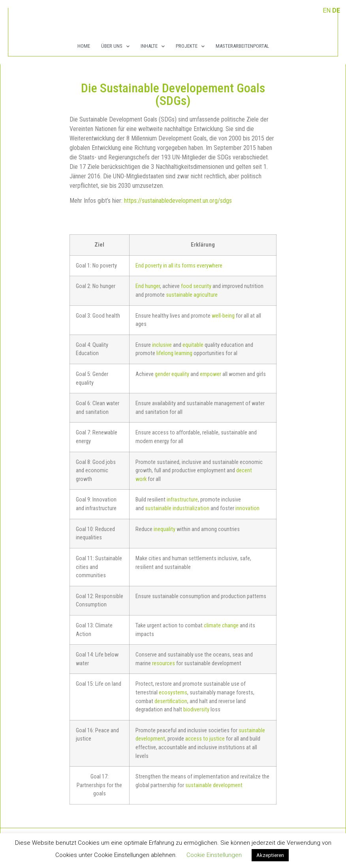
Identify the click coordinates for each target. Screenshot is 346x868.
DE (336, 10)
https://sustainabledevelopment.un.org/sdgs (178, 201)
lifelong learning (174, 353)
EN (327, 10)
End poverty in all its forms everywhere (179, 266)
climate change (221, 626)
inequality (165, 529)
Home (84, 46)
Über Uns (115, 46)
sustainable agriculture (192, 295)
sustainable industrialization (177, 508)
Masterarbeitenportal (242, 46)
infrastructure (182, 500)
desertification (171, 701)
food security (196, 286)
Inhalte (153, 46)
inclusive (162, 345)
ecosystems (173, 693)
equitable (193, 345)
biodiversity (196, 710)
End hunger (148, 286)
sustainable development (214, 785)
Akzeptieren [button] (270, 855)
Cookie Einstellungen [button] (214, 855)
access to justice (205, 739)
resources (164, 663)
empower (211, 374)
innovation (247, 508)
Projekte (190, 46)
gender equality (172, 374)
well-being (223, 316)
